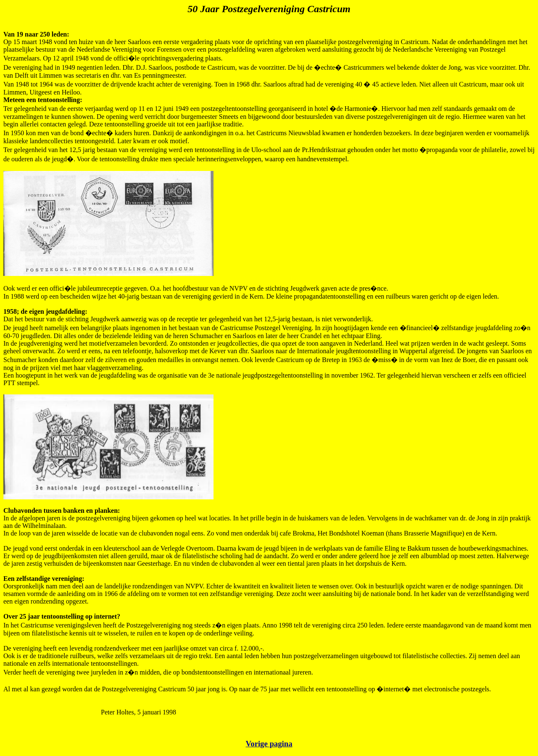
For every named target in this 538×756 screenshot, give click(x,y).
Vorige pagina (269, 744)
